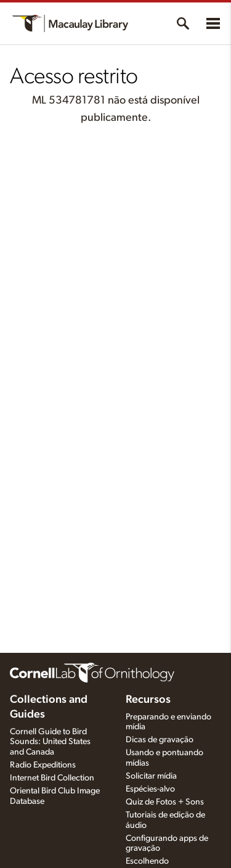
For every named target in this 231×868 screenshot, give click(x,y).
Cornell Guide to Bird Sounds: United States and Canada (50, 742)
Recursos (148, 700)
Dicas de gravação (160, 740)
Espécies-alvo (150, 789)
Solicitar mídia (151, 776)
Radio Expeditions (43, 765)
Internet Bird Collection (52, 778)
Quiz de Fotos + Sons (165, 802)
